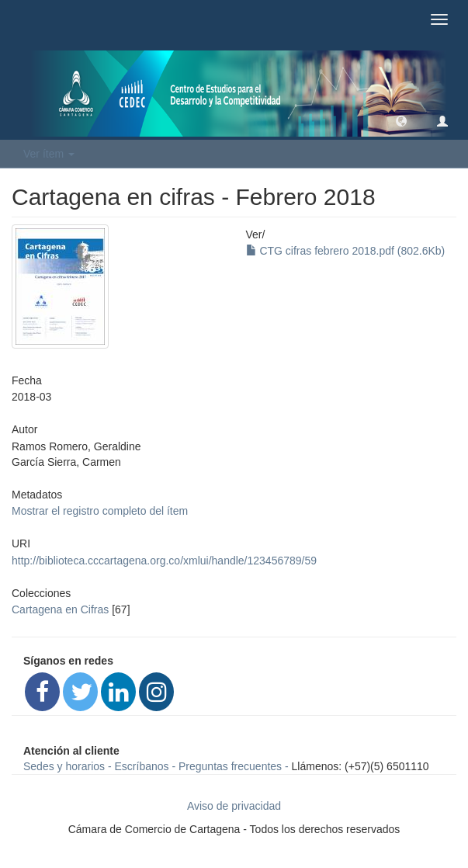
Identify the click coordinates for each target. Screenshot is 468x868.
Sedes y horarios (64, 766)
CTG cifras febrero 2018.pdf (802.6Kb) (346, 251)
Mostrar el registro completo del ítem (100, 511)
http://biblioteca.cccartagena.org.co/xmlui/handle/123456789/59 (164, 561)
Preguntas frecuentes (230, 766)
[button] (401, 120)
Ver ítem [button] (49, 154)
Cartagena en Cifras (60, 609)
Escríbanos (142, 766)
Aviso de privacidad (234, 806)
